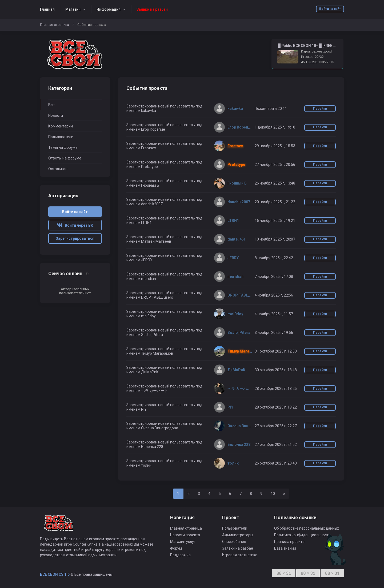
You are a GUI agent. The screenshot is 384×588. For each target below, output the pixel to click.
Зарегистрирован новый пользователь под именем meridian (164, 276)
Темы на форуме (63, 147)
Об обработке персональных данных (307, 528)
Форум (176, 548)
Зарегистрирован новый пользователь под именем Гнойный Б (164, 183)
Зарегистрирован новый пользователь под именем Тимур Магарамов (164, 351)
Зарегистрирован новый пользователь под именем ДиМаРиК (164, 370)
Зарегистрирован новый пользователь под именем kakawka (164, 108)
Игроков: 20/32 (312, 57)
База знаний (285, 548)
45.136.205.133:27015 (318, 62)
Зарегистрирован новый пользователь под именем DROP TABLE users (164, 295)
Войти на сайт (330, 9)
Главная (47, 9)
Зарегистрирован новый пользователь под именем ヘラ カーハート (164, 388)
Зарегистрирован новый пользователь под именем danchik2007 (164, 202)
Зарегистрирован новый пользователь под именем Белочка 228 (164, 444)
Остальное (58, 169)
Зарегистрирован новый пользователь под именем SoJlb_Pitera (164, 332)
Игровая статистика (240, 555)
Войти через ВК (75, 225)
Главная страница (55, 25)
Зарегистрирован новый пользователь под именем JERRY (164, 258)
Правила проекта (289, 542)
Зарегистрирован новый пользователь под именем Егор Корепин (164, 127)
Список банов (234, 542)
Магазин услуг (183, 542)
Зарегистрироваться (75, 238)
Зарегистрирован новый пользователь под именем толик (164, 463)
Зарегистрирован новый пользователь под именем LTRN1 (164, 220)
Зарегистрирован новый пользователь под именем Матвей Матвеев (164, 239)
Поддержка (180, 555)
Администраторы (238, 535)
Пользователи (61, 137)
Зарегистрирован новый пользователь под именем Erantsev (164, 146)
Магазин (73, 9)
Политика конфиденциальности (302, 535)
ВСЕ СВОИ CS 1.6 (55, 574)
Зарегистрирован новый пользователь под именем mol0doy (164, 314)
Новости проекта (185, 535)
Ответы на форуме (65, 158)
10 (273, 494)
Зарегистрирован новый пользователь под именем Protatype (164, 164)
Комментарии (61, 126)
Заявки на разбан (238, 548)
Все (51, 105)
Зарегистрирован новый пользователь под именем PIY (164, 407)
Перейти (320, 109)
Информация (109, 9)
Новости (56, 115)
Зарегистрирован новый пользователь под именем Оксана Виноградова (164, 426)
